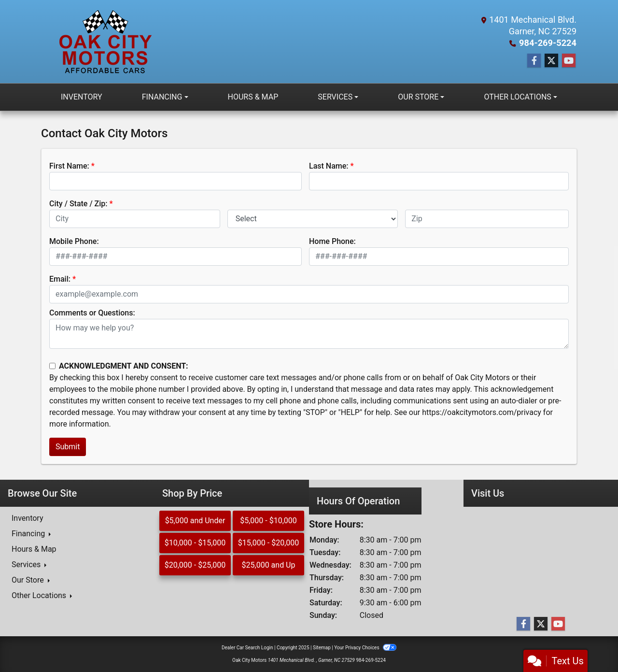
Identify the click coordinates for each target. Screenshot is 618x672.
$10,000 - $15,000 (195, 543)
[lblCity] (135, 219)
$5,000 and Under (195, 521)
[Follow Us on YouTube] (569, 61)
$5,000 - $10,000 (268, 521)
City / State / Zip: (78, 204)
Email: (60, 279)
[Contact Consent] (52, 366)
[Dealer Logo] (104, 42)
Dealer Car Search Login (247, 648)
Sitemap (322, 648)
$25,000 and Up (269, 565)
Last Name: (329, 166)
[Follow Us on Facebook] (534, 61)
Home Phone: (332, 241)
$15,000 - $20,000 (269, 543)
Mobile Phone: (74, 241)
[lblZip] (487, 219)
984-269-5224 (548, 43)
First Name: (69, 166)
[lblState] (313, 219)
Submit (68, 447)
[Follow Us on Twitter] (551, 61)
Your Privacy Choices (365, 648)
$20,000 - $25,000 (195, 565)
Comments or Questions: (92, 313)
